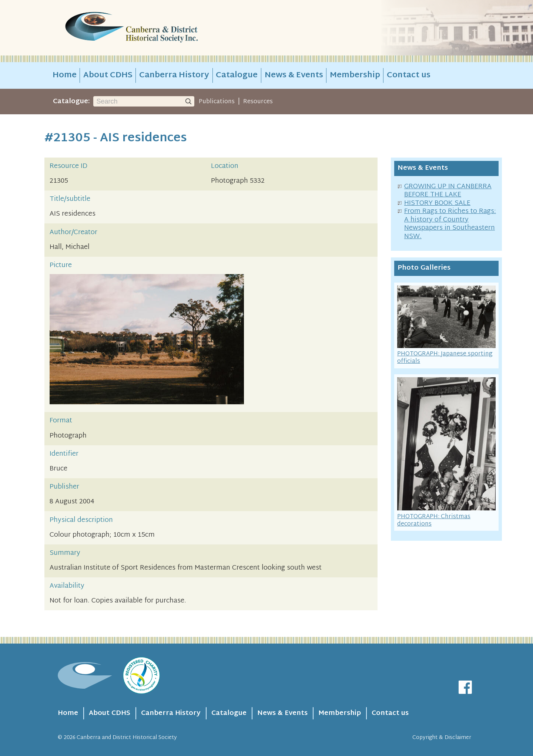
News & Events (294, 75)
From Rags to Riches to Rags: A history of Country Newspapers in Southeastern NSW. (450, 224)
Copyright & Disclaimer (442, 738)
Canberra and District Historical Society (127, 738)
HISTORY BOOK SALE (437, 203)
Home (65, 75)
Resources (258, 102)
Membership (355, 75)
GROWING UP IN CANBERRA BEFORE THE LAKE (448, 191)
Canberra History (174, 75)
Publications (217, 102)
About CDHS (108, 75)
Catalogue (237, 75)
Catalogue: (71, 102)
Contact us (409, 75)
